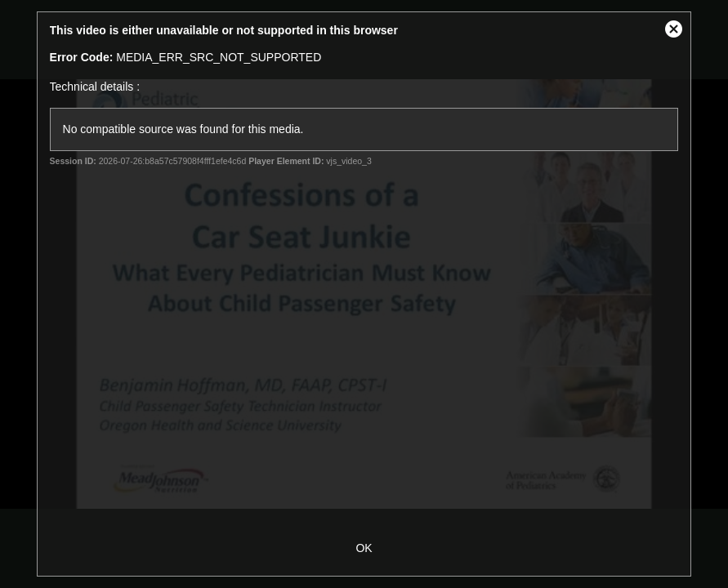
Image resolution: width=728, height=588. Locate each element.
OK (364, 548)
